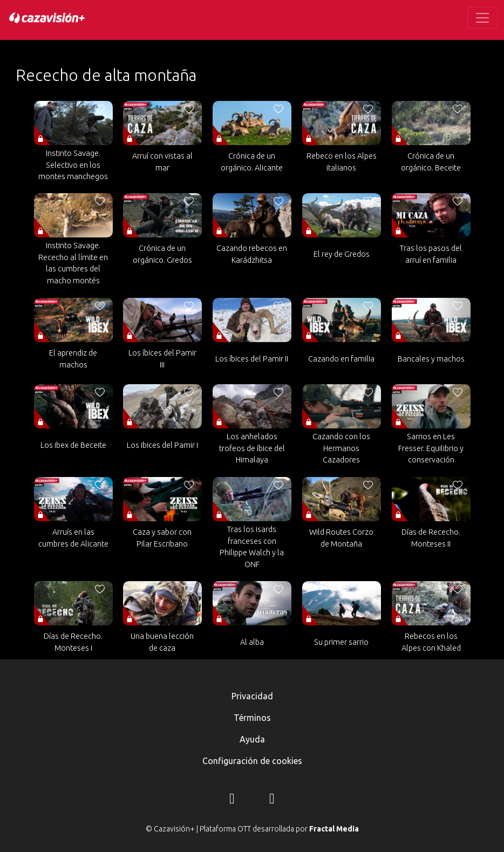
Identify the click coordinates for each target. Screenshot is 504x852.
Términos (252, 718)
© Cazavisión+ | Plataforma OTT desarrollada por (252, 829)
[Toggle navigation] (482, 18)
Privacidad (252, 696)
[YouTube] (272, 800)
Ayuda (252, 739)
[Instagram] (232, 800)
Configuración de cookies (252, 761)
